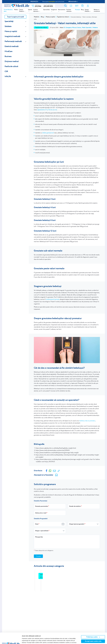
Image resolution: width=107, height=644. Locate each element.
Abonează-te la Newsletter (44, 475)
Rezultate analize (83, 6)
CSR (6, 71)
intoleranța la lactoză (53, 299)
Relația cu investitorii (97, 11)
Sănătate (8, 26)
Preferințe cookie (93, 627)
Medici (16, 10)
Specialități (46, 10)
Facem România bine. (8, 11)
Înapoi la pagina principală (15, 17)
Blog (82, 10)
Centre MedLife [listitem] (22, 11)
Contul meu (88, 6)
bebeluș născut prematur (87, 421)
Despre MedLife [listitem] (87, 11)
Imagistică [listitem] (54, 10)
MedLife (36, 17)
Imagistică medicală (12, 36)
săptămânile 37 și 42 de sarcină (47, 110)
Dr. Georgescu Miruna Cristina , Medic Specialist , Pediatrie (81, 27)
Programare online (97, 6)
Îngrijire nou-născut (63, 17)
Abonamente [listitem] (62, 10)
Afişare (24, 641)
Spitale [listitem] (30, 10)
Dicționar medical (12, 61)
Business (8, 56)
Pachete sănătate (69, 11)
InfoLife (8, 76)
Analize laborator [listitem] (36, 11)
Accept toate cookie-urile (93, 631)
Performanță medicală (13, 41)
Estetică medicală (11, 46)
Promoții (78, 10)
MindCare (8, 51)
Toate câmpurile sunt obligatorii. (44, 550)
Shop (77, 6)
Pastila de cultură (11, 66)
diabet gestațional (48, 133)
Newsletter (71, 6)
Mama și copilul (11, 31)
